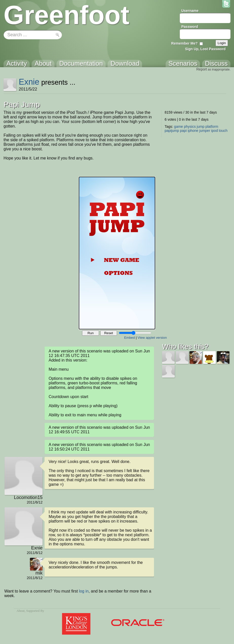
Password (190, 27)
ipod (214, 131)
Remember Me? (184, 43)
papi (183, 131)
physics (190, 127)
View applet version (152, 338)
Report (202, 69)
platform (212, 127)
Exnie (29, 82)
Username (190, 11)
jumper (205, 131)
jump (201, 127)
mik (39, 573)
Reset (109, 333)
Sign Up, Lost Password (205, 49)
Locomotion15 (28, 497)
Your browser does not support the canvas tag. (117, 253)
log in (84, 591)
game (178, 127)
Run (90, 333)
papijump (172, 131)
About (21, 611)
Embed (129, 338)
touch (223, 131)
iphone (193, 131)
